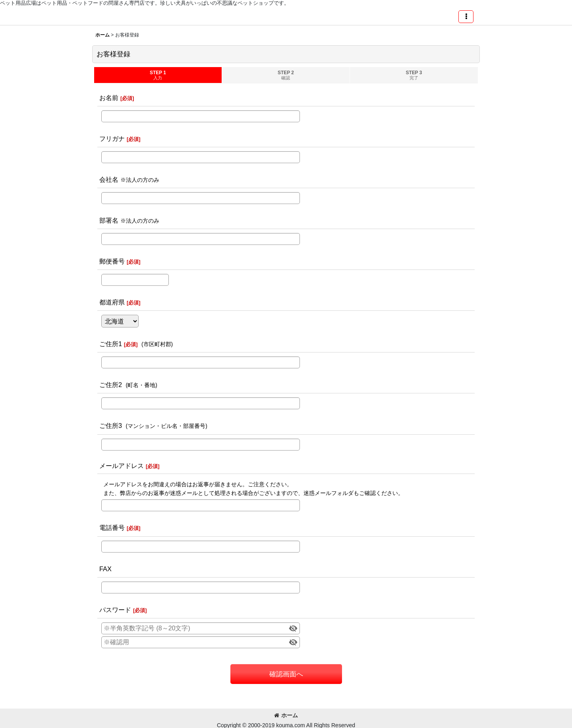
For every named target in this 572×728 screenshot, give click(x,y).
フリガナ (112, 139)
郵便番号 (112, 261)
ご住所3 (111, 426)
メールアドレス (122, 466)
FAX (105, 569)
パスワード (115, 610)
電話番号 (112, 528)
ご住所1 (111, 344)
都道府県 (112, 302)
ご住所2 (111, 385)
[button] (466, 17)
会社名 (109, 179)
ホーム (286, 715)
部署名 (109, 220)
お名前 (109, 98)
